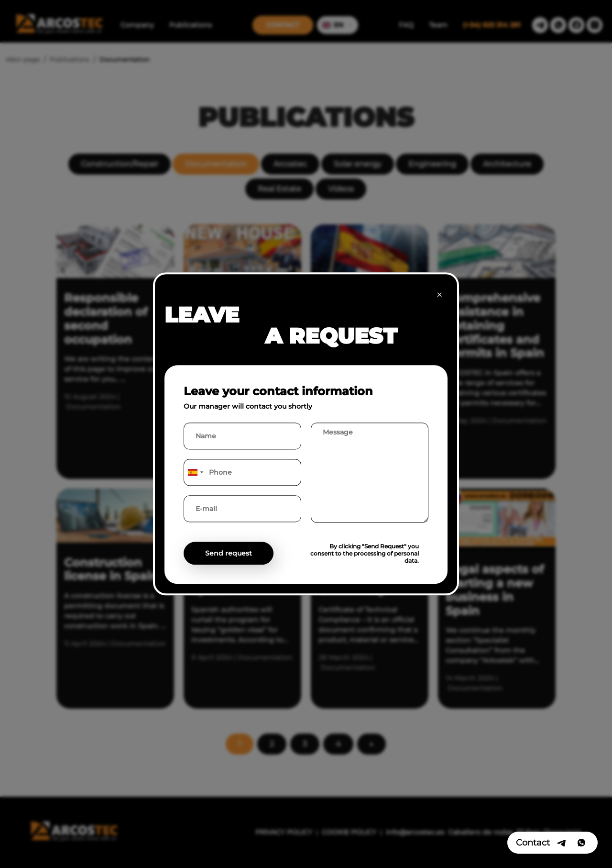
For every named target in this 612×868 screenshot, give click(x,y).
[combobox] (195, 473)
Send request (229, 554)
